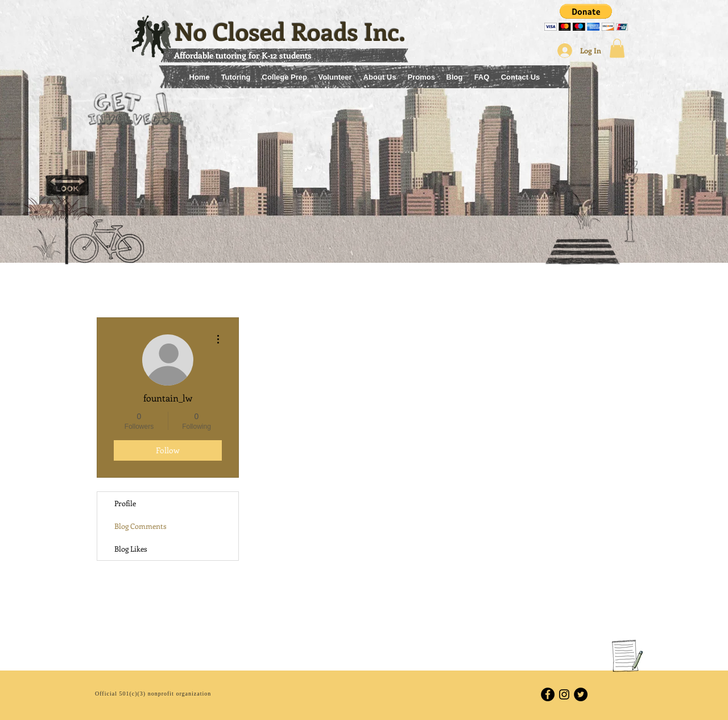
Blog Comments (140, 526)
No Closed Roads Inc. (290, 31)
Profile (125, 503)
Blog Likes (131, 549)
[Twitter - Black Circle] (581, 694)
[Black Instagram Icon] (564, 694)
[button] (586, 17)
